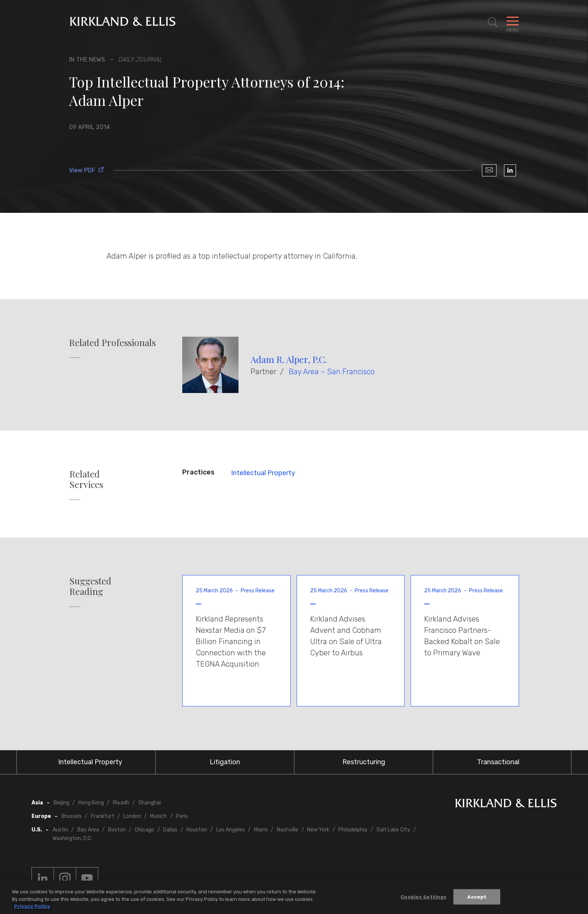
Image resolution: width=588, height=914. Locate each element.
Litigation (225, 762)
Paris (182, 816)
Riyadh (121, 803)
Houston (197, 830)
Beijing (61, 803)
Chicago (144, 830)
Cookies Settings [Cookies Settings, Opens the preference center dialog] (424, 897)
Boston (117, 830)
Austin (60, 830)
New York (318, 830)
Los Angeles (231, 830)
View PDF (87, 170)
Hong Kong (91, 803)
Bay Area (88, 830)
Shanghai (150, 803)
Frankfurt (103, 816)
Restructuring (364, 762)
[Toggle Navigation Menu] (513, 23)
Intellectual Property (263, 473)
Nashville (287, 830)
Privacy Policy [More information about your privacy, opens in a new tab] (32, 907)
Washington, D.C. (72, 838)
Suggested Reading (90, 586)
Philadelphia (353, 830)
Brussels (72, 816)
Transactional (498, 762)
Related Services (86, 479)
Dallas (170, 830)
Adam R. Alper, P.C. (289, 359)
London (132, 816)
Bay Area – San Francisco (332, 372)
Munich (158, 816)
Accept (477, 897)
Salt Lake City (393, 830)
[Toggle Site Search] (493, 23)
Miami (261, 830)
